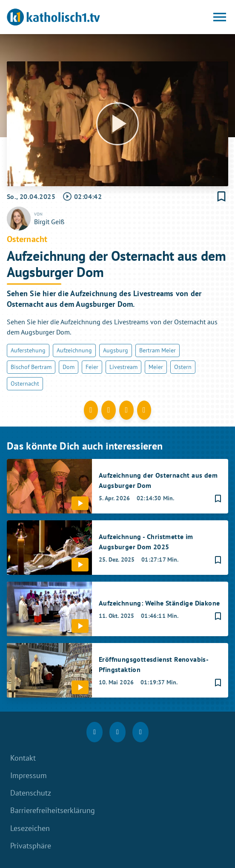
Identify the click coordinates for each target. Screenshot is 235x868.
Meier (156, 367)
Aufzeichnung (74, 350)
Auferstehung (28, 350)
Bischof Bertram (31, 367)
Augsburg (116, 350)
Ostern (183, 367)
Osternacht (25, 384)
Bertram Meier (158, 350)
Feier (92, 367)
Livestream (123, 367)
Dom (69, 367)
